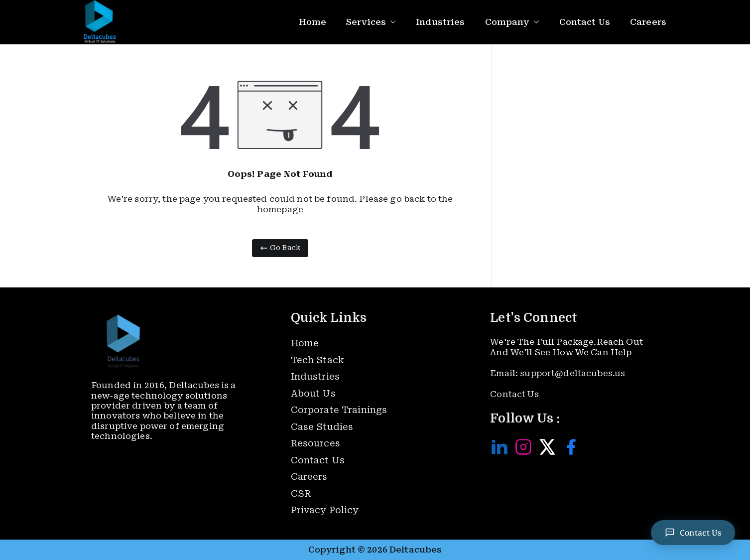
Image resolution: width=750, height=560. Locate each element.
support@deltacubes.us (572, 373)
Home (313, 22)
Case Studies (322, 427)
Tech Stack (317, 360)
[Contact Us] (693, 533)
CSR (301, 493)
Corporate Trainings (339, 410)
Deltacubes (416, 550)
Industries (440, 22)
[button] (391, 22)
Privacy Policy (325, 510)
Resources (315, 443)
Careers (648, 22)
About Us (313, 393)
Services (371, 22)
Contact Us (585, 22)
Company (512, 22)
